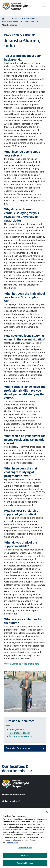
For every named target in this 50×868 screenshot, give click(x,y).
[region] (25, 838)
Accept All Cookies (25, 863)
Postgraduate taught (19, 733)
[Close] (47, 812)
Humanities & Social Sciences (25, 19)
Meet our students (10, 22)
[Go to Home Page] (3, 19)
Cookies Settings (25, 848)
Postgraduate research (20, 736)
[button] (25, 769)
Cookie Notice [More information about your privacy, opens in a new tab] (12, 843)
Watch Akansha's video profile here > (23, 664)
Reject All (25, 855)
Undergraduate (16, 729)
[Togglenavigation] (44, 8)
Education (30, 22)
